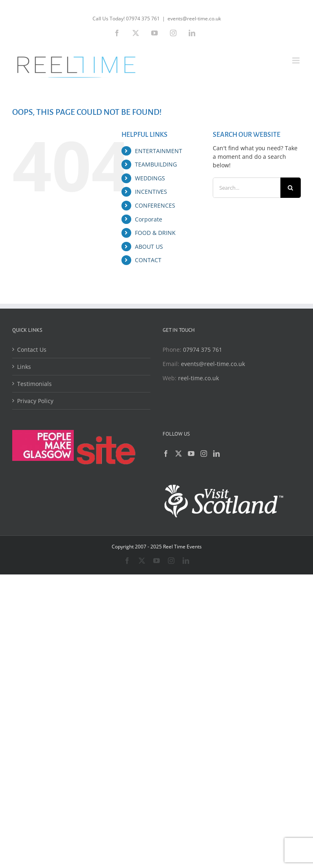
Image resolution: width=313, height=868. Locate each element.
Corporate (149, 219)
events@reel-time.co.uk (194, 19)
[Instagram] (204, 454)
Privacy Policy (35, 401)
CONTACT (148, 260)
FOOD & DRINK (155, 233)
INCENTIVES (151, 192)
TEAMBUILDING (156, 164)
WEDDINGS (150, 178)
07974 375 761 (203, 350)
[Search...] (247, 188)
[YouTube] (191, 454)
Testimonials (34, 384)
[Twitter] (179, 454)
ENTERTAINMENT (159, 151)
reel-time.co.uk (198, 378)
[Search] (291, 188)
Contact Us (32, 350)
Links (24, 367)
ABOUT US (149, 247)
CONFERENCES (155, 205)
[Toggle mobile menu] (296, 60)
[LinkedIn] (216, 454)
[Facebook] (166, 454)
